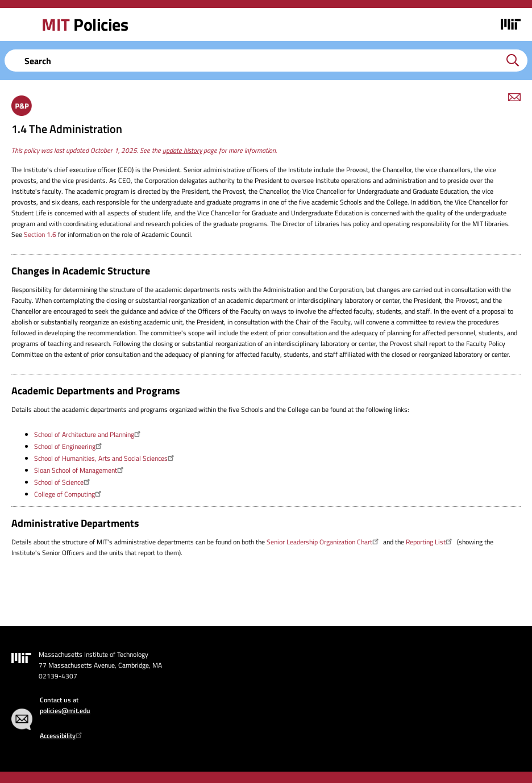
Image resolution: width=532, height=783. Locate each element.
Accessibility (62, 736)
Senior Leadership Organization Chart (324, 542)
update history (182, 150)
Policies (85, 24)
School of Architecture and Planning (89, 434)
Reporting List (430, 542)
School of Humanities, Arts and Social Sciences (105, 458)
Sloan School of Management (80, 470)
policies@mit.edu (65, 711)
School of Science (63, 482)
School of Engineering (69, 446)
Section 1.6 (40, 234)
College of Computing (69, 494)
